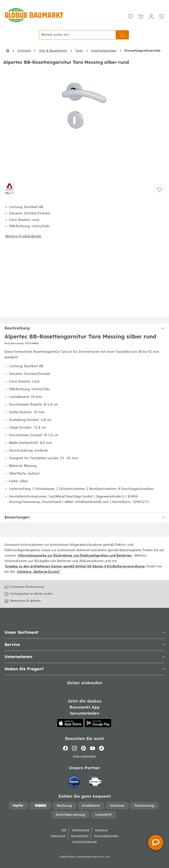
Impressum (101, 830)
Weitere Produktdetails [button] (23, 237)
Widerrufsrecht (81, 830)
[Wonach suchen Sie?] (77, 35)
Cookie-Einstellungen (85, 842)
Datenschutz (58, 836)
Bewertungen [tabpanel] (85, 518)
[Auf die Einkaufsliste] (160, 189)
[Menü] (162, 16)
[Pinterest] (83, 748)
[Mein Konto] (151, 16)
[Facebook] (66, 748)
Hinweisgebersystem (106, 836)
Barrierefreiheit (80, 836)
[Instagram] (74, 748)
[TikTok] (101, 748)
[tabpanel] (84, 328)
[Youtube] (92, 748)
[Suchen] (122, 35)
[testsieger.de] (95, 779)
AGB (64, 830)
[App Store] (70, 723)
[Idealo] (74, 779)
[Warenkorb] (141, 16)
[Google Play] (98, 723)
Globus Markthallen (84, 756)
